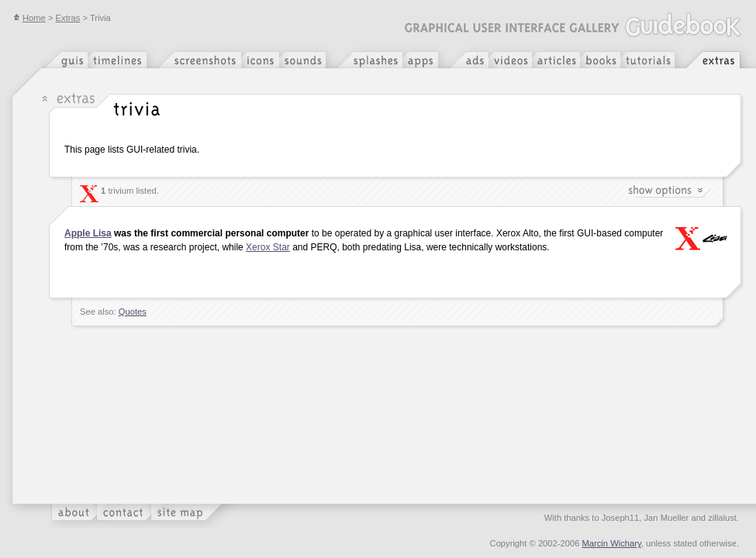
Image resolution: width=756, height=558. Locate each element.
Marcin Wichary (612, 543)
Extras (68, 18)
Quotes (133, 312)
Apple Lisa (88, 233)
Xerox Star (268, 247)
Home (29, 18)
